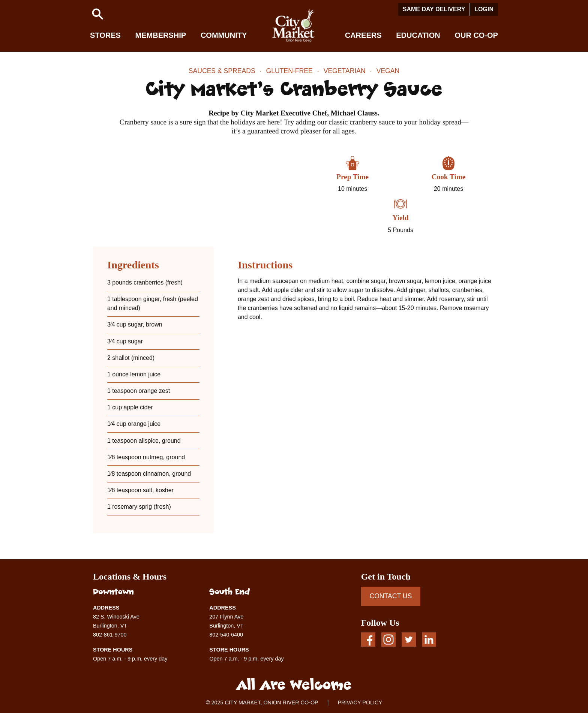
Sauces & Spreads (222, 71)
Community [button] (224, 35)
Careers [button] (363, 35)
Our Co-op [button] (476, 35)
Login (484, 9)
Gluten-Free (289, 71)
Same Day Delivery (434, 9)
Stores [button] (105, 35)
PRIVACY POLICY (360, 703)
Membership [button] (161, 35)
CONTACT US (391, 596)
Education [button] (418, 35)
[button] (97, 14)
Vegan (388, 71)
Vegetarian (345, 71)
